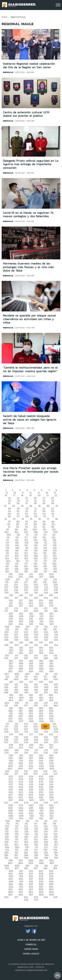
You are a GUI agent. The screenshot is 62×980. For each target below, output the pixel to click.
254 (46, 598)
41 (5, 506)
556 (46, 742)
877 (36, 900)
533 (46, 732)
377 (16, 658)
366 (21, 653)
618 (26, 774)
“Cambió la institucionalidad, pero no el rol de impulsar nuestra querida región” (30, 369)
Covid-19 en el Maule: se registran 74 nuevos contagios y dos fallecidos (28, 215)
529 (6, 732)
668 (21, 800)
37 (27, 503)
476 (16, 705)
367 (31, 653)
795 (36, 858)
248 (41, 595)
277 (6, 611)
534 (56, 732)
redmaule (8, 72)
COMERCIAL (31, 944)
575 (16, 753)
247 (31, 595)
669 (31, 800)
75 (31, 519)
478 (36, 705)
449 (16, 692)
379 (36, 658)
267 (21, 606)
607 (31, 768)
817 (36, 868)
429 (51, 682)
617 (16, 774)
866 (21, 895)
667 (11, 800)
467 (41, 700)
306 (41, 624)
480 (56, 705)
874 (46, 897)
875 (56, 897)
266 (11, 606)
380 (46, 658)
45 (39, 506)
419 (6, 679)
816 (26, 868)
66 (9, 516)
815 (17, 868)
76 (40, 519)
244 (56, 593)
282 (56, 611)
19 (30, 495)
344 (11, 642)
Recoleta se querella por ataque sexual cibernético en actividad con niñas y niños (29, 319)
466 (31, 700)
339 (16, 640)
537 (31, 734)
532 (36, 732)
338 (6, 640)
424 (56, 679)
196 (36, 572)
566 (41, 747)
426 (21, 682)
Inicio (4, 17)
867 (31, 895)
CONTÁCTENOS (31, 949)
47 (57, 506)
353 (46, 645)
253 (36, 598)
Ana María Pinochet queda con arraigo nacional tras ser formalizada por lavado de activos (31, 472)
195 (26, 572)
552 (6, 742)
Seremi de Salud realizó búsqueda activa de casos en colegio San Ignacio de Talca (30, 419)
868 (41, 895)
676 (46, 803)
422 (36, 679)
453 (56, 692)
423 (46, 679)
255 (56, 598)
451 (36, 692)
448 (6, 692)
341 (36, 640)
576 (26, 753)
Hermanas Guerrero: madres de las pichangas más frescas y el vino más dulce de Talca (28, 267)
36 (18, 503)
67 (18, 516)
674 (26, 803)
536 (21, 734)
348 (51, 642)
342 (46, 640)
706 (41, 818)
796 (46, 858)
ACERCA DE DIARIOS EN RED (31, 940)
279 (26, 611)
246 (21, 595)
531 (26, 732)
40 (53, 503)
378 (26, 658)
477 (26, 705)
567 (51, 747)
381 (56, 658)
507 (21, 721)
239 (6, 593)
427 (31, 682)
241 (26, 593)
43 (22, 506)
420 (16, 679)
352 (36, 645)
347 (41, 642)
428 (41, 682)
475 (6, 705)
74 (23, 519)
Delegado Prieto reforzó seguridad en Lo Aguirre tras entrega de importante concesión (31, 164)
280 (36, 611)
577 (36, 753)
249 (51, 595)
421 (26, 679)
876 (26, 900)
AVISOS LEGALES (31, 954)
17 (14, 495)
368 (41, 653)
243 (46, 593)
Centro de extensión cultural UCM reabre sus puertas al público (26, 114)
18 (22, 495)
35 (9, 503)
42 (14, 506)
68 (27, 516)
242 (36, 593)
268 (31, 606)
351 (26, 645)
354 (56, 645)
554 (26, 742)
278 (16, 611)
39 (44, 503)
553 (16, 742)
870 (6, 897)
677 (56, 803)
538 (41, 734)
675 (36, 803)
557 (56, 742)
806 (41, 863)
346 (31, 642)
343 (56, 640)
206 (31, 577)
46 (48, 506)
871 (16, 897)
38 (35, 503)
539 (51, 734)
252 (26, 598)
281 (46, 611)
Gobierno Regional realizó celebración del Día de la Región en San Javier (29, 65)
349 (6, 645)
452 (46, 692)
